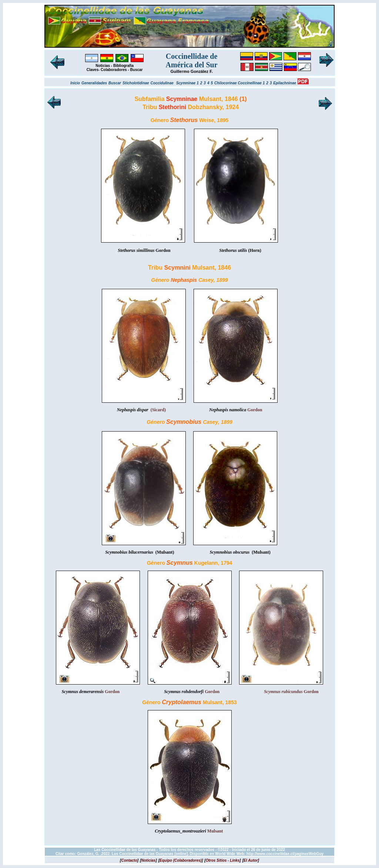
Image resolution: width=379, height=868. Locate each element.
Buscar (137, 70)
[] (129, 860)
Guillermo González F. (191, 71)
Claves (93, 70)
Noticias (103, 66)
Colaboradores (114, 70)
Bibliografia (123, 66)
